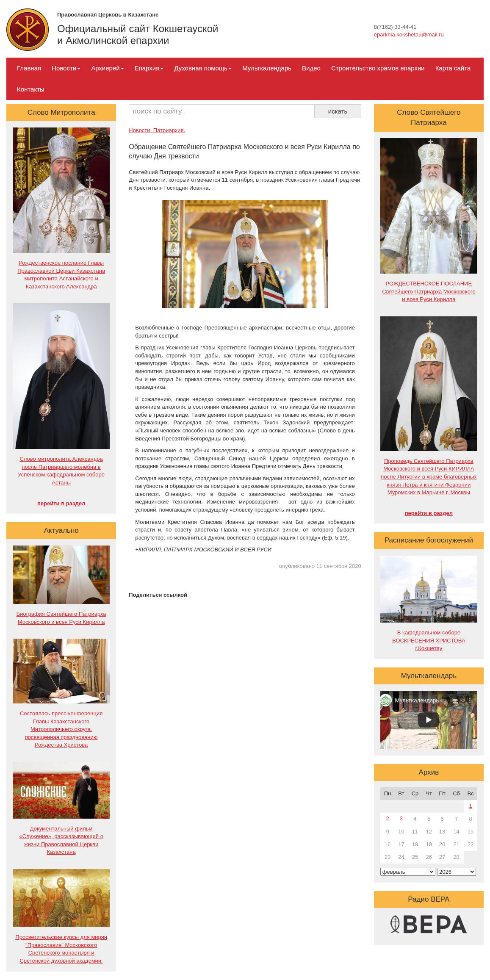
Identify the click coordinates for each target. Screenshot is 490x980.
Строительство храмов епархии (378, 68)
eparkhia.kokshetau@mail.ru (409, 35)
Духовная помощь (203, 68)
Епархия (149, 68)
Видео (311, 68)
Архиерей (107, 68)
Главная (29, 68)
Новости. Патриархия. (157, 130)
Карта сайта (453, 68)
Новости (66, 68)
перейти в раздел (61, 503)
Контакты (31, 89)
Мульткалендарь (267, 68)
